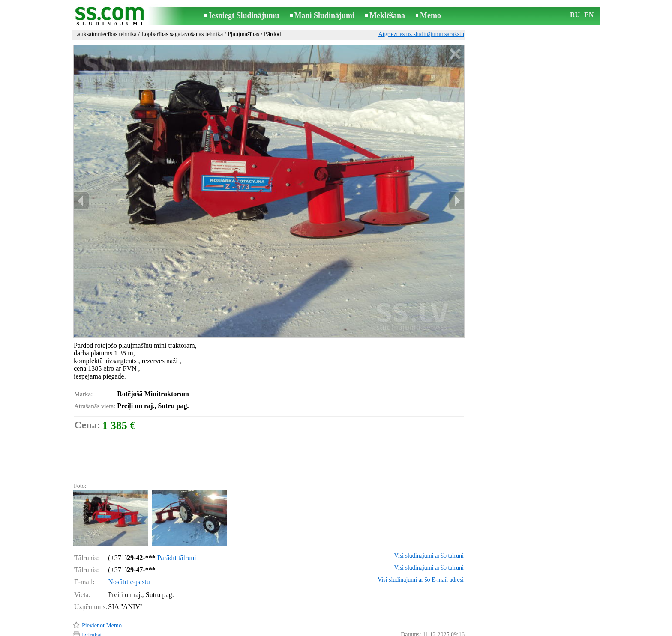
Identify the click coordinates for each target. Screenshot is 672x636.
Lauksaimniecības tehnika (105, 34)
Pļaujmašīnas (243, 34)
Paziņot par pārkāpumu (437, 618)
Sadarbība (350, 630)
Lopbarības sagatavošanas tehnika (182, 34)
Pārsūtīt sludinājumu (107, 608)
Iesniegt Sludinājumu (244, 15)
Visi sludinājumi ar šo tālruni (429, 519)
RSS (374, 630)
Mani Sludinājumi (325, 15)
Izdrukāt (92, 599)
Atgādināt (94, 618)
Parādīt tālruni (177, 521)
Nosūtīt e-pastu (129, 545)
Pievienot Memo (102, 589)
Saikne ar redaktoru (279, 630)
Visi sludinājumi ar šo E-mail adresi (421, 543)
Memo (430, 15)
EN (589, 15)
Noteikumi (235, 630)
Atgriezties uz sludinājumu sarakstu (421, 34)
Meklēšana (387, 15)
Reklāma (320, 630)
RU (575, 15)
